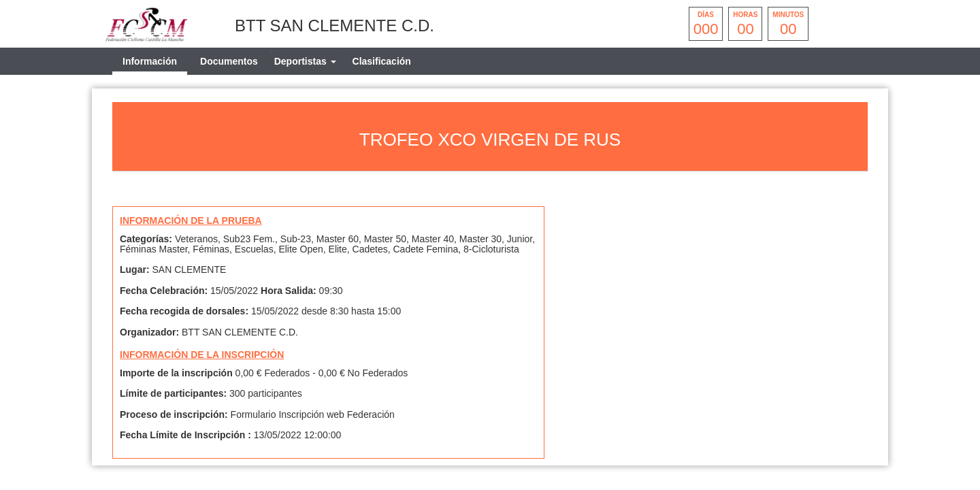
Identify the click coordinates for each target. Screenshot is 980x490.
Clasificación (382, 61)
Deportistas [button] (305, 61)
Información (150, 61)
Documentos (229, 61)
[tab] (305, 61)
